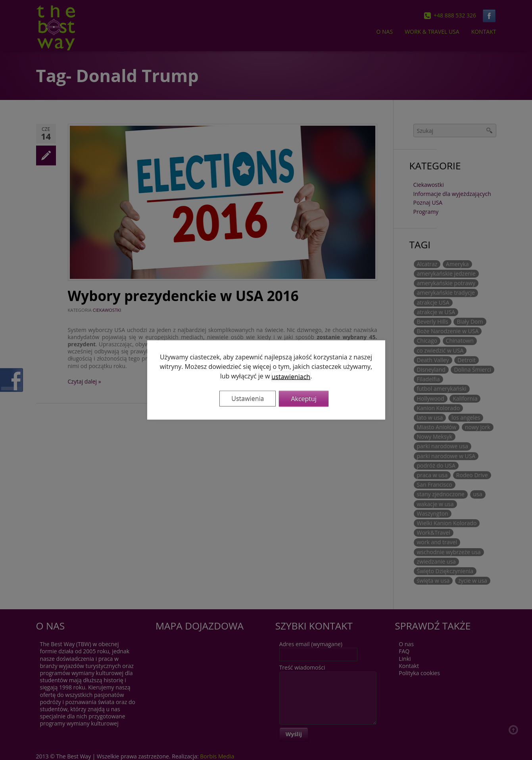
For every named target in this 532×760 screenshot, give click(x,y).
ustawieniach (291, 377)
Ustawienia (248, 399)
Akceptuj (304, 399)
